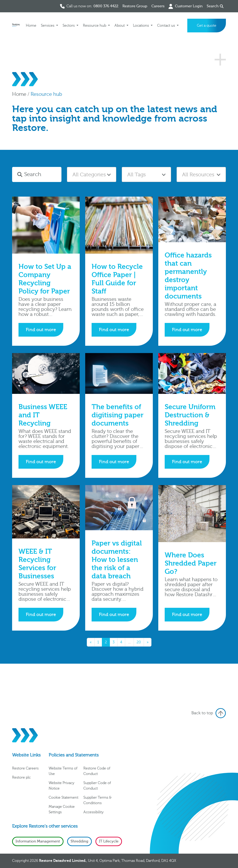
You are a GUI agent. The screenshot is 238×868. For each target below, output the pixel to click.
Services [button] (48, 26)
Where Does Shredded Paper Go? (191, 563)
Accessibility (94, 812)
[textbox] (92, 175)
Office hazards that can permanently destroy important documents (188, 276)
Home (31, 26)
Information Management (38, 841)
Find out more (41, 330)
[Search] (42, 174)
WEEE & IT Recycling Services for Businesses (37, 564)
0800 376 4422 (106, 6)
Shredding (79, 841)
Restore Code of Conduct (97, 771)
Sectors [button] (69, 26)
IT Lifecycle (109, 841)
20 (139, 642)
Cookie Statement (63, 798)
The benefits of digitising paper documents (118, 415)
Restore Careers (25, 768)
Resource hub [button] (95, 26)
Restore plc (21, 777)
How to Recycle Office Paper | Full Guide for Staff (117, 279)
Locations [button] (141, 26)
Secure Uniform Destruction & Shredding (190, 415)
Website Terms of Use (63, 771)
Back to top (209, 713)
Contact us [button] (167, 26)
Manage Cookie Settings (62, 809)
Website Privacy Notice (62, 786)
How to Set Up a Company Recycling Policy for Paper (45, 279)
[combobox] (92, 174)
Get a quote (207, 26)
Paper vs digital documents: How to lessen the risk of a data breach (117, 560)
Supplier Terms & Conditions (97, 800)
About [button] (120, 26)
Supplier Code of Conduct (97, 786)
